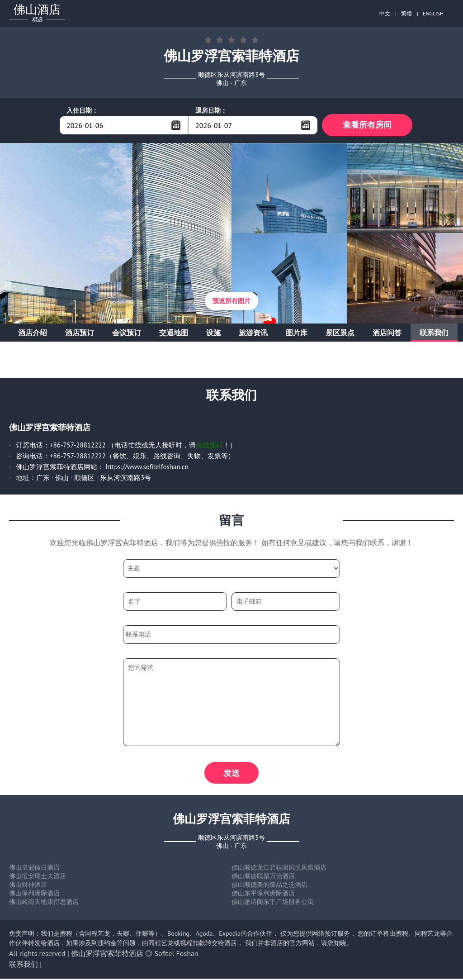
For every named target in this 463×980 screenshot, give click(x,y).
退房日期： (211, 110)
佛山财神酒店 (28, 886)
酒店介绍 (33, 333)
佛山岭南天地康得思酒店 (44, 903)
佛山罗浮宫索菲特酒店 (107, 955)
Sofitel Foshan (177, 955)
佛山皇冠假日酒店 (34, 869)
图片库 (297, 333)
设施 (213, 333)
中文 (385, 13)
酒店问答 (387, 333)
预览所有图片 (231, 301)
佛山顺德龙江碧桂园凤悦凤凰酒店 (279, 869)
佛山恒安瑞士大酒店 (38, 877)
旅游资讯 (253, 333)
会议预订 (127, 333)
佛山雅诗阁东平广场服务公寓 (273, 903)
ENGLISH (433, 13)
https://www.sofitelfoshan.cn (147, 467)
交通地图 (174, 333)
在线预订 (209, 445)
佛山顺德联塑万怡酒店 (263, 877)
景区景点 (340, 333)
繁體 (406, 13)
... (176, 125)
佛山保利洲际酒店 (34, 894)
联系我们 (434, 333)
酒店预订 (80, 333)
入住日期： (82, 110)
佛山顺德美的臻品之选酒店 (269, 886)
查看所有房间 (367, 125)
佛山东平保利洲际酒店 (263, 894)
